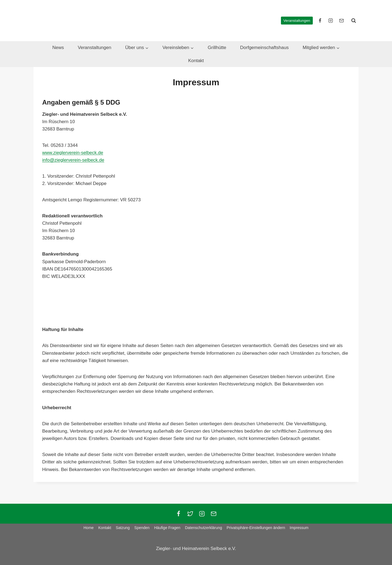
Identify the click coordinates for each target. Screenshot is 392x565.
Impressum (299, 528)
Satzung (123, 528)
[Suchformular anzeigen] (354, 20)
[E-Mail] (341, 20)
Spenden (142, 528)
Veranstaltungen (297, 21)
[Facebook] (178, 514)
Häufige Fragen (167, 528)
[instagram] (331, 20)
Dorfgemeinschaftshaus (264, 48)
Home (89, 528)
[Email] (214, 514)
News (58, 48)
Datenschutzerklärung (203, 528)
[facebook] (320, 20)
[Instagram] (202, 514)
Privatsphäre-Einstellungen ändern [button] (256, 528)
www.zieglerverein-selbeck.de (73, 153)
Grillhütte (217, 48)
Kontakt (196, 61)
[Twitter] (190, 514)
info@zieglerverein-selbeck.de (73, 160)
